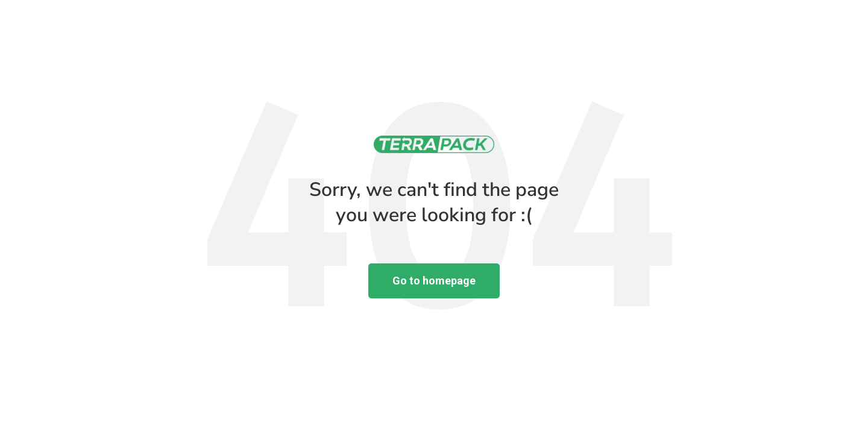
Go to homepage (434, 281)
